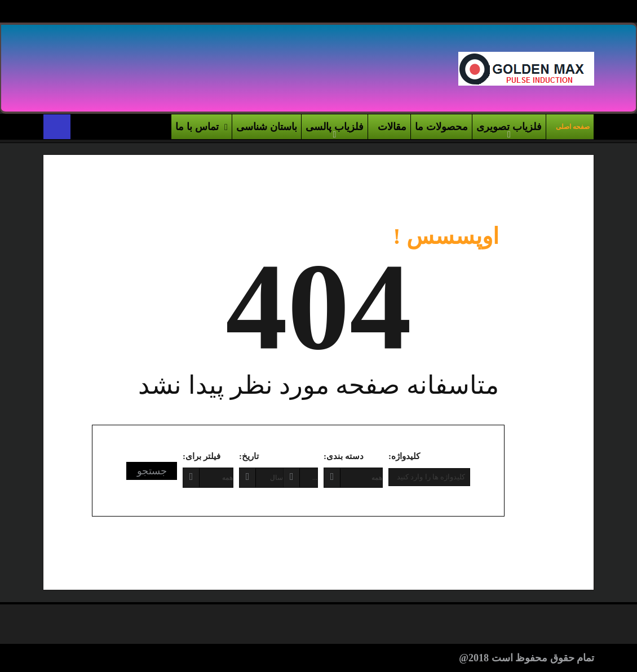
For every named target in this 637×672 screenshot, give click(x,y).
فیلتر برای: (202, 456)
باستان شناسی (267, 127)
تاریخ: (249, 456)
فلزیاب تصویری (509, 127)
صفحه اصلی (573, 127)
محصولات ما (441, 127)
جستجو (152, 471)
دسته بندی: (344, 456)
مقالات (392, 127)
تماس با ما (202, 127)
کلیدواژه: (404, 456)
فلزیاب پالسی (335, 127)
